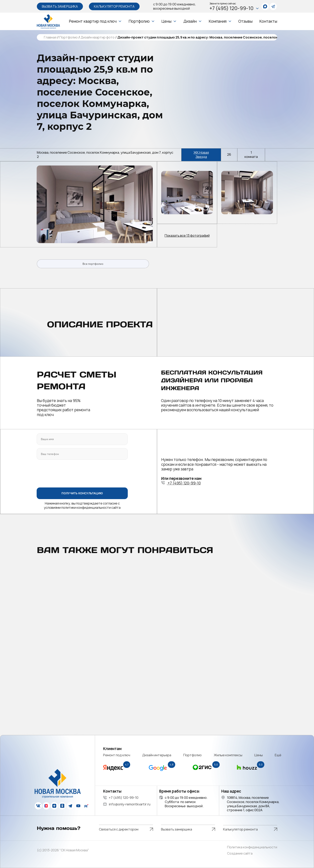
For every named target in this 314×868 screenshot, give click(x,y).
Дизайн (190, 21)
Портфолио (139, 21)
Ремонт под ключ (117, 755)
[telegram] (273, 6)
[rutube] (86, 806)
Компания (218, 21)
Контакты (268, 21)
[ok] (62, 806)
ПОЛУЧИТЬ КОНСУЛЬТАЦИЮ (82, 493)
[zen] (54, 806)
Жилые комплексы (228, 755)
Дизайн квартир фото (98, 37)
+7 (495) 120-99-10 (234, 8)
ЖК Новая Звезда (201, 155)
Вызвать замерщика (60, 6)
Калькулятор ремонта (114, 6)
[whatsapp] (265, 6)
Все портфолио (93, 264)
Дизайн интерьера (157, 755)
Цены (166, 21)
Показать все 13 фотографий (187, 236)
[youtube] (78, 806)
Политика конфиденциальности (252, 847)
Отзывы (245, 21)
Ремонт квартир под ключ (93, 21)
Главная (50, 37)
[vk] (38, 806)
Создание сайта (240, 853)
